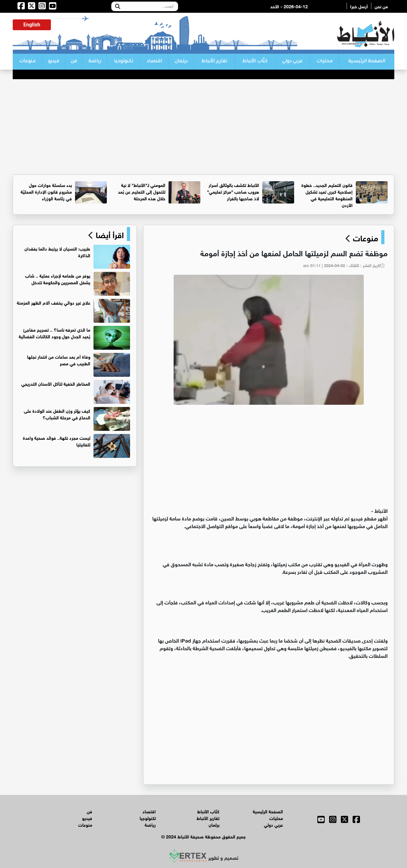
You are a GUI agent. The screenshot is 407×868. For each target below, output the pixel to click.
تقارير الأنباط (214, 62)
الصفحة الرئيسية (367, 62)
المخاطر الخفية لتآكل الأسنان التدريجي (56, 383)
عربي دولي (292, 62)
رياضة (95, 62)
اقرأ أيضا (109, 234)
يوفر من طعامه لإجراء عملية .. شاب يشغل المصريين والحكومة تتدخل (58, 279)
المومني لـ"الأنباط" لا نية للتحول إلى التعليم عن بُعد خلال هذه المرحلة (142, 191)
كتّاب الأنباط (255, 62)
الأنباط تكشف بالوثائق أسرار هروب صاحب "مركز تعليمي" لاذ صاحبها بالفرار (233, 191)
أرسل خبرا (359, 6)
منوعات (27, 62)
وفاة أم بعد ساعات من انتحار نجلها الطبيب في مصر (59, 360)
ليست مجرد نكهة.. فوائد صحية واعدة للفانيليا (57, 441)
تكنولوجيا (124, 62)
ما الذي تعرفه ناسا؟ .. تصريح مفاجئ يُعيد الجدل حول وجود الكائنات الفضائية (55, 333)
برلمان (181, 62)
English (32, 25)
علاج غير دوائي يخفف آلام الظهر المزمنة (54, 302)
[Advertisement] (203, 127)
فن (74, 62)
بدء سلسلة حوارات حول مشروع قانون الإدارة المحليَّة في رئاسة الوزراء (46, 191)
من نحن (381, 6)
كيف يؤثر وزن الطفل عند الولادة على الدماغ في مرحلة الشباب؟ (57, 414)
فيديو (54, 62)
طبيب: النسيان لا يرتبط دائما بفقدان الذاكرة (57, 251)
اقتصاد (154, 62)
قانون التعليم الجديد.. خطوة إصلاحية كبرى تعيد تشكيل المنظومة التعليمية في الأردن (327, 195)
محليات (324, 62)
